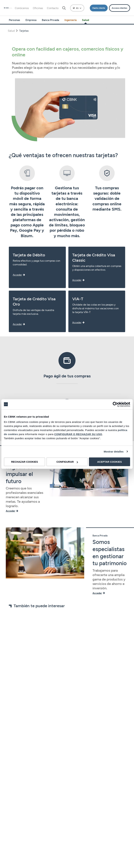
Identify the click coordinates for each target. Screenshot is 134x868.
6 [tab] (73, 665)
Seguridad (67, 828)
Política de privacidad (67, 812)
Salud (86, 20)
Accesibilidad (67, 861)
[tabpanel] (27, 638)
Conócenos (22, 8)
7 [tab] (76, 665)
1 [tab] (59, 665)
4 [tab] (67, 665)
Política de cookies (67, 820)
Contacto (53, 8)
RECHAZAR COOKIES (24, 462)
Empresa (31, 20)
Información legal (67, 844)
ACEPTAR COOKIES (109, 462)
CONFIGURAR (67, 462)
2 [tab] (62, 665)
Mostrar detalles (114, 452)
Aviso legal (67, 803)
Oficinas (38, 8)
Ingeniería (70, 20)
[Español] (77, 8)
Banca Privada (50, 20)
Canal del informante (67, 852)
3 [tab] (65, 665)
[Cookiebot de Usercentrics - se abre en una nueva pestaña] (115, 404)
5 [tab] (70, 665)
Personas (14, 20)
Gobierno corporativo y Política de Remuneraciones (67, 795)
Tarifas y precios (67, 836)
